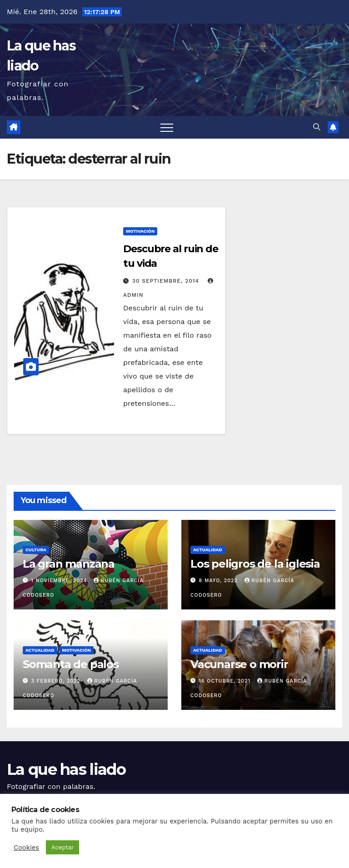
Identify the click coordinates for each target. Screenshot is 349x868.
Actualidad (208, 550)
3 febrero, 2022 (57, 681)
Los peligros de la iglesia (255, 564)
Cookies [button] (26, 848)
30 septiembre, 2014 (167, 281)
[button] (317, 127)
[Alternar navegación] (167, 127)
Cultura (36, 550)
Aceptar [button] (62, 847)
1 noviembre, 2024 (60, 581)
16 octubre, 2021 (226, 681)
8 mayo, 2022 (219, 581)
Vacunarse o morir (239, 664)
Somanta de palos (71, 664)
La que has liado (66, 769)
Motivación (140, 231)
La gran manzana (69, 564)
